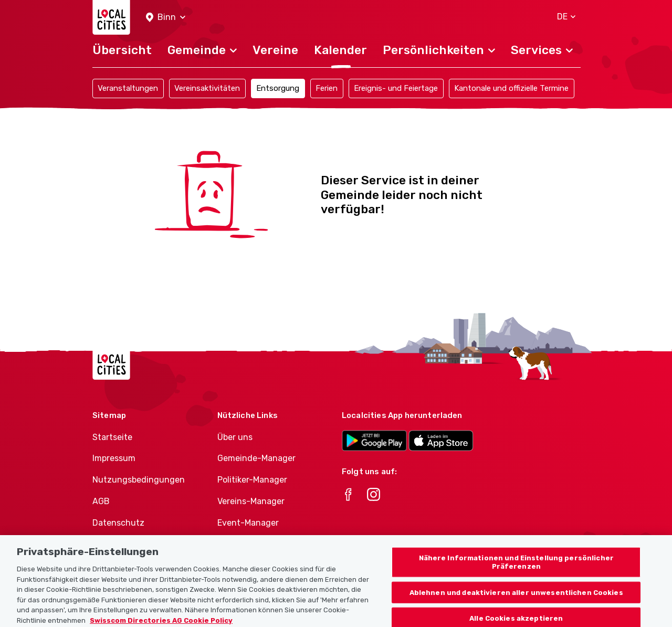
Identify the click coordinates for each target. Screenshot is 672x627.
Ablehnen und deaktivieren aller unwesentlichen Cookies (516, 597)
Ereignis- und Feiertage (396, 88)
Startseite (112, 437)
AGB (101, 501)
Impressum (114, 458)
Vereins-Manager (251, 501)
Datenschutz (118, 523)
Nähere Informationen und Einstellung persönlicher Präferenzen (516, 567)
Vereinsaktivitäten (207, 88)
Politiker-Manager (252, 480)
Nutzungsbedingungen (139, 480)
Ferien (327, 88)
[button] (166, 18)
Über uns (235, 437)
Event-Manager (248, 523)
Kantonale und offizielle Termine (511, 88)
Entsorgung (278, 88)
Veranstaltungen (128, 88)
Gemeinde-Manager (256, 458)
